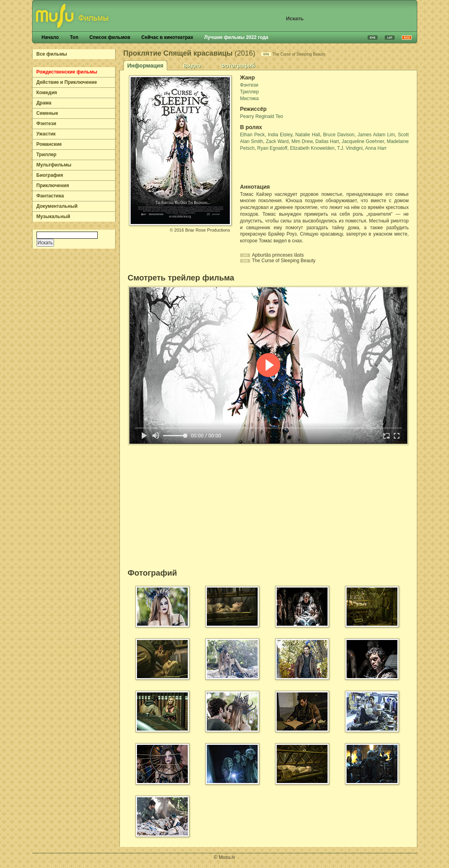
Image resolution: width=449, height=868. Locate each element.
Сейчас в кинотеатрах (167, 37)
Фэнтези (46, 124)
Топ (74, 37)
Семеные (47, 113)
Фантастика (50, 196)
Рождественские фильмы (67, 72)
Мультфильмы (54, 165)
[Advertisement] (287, 168)
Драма (44, 103)
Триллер (47, 155)
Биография (50, 175)
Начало (50, 37)
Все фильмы (52, 54)
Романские (49, 144)
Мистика (250, 99)
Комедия (47, 93)
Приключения (53, 186)
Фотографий (238, 66)
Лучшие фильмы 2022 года (236, 37)
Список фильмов (110, 37)
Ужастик (46, 134)
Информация (145, 66)
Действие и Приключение (67, 82)
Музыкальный (53, 217)
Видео (192, 66)
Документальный (57, 206)
